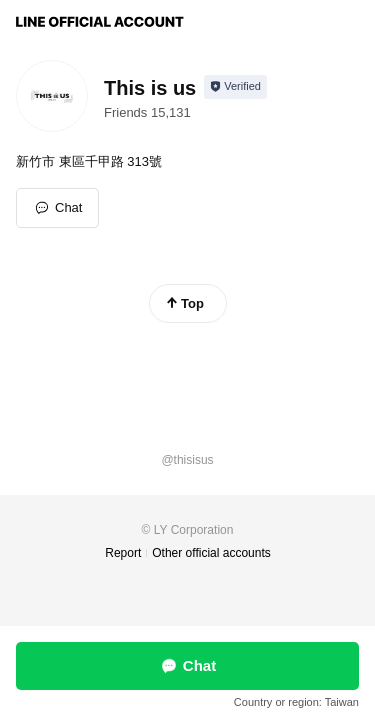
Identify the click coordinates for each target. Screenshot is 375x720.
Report (123, 553)
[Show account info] (235, 87)
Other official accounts (211, 553)
